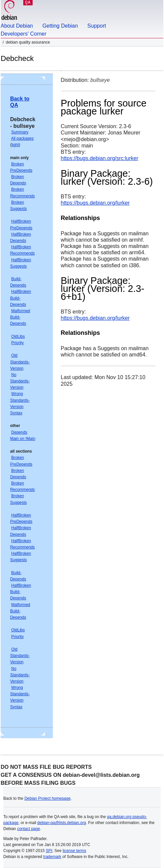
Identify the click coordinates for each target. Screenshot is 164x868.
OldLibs (18, 336)
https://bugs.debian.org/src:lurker (100, 158)
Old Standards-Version (20, 362)
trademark (52, 857)
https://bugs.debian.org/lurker (95, 203)
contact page (28, 829)
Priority (17, 343)
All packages (22, 138)
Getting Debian (60, 26)
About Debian (17, 26)
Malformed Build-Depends (20, 317)
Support (97, 26)
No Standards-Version (20, 381)
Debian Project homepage (47, 798)
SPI (49, 851)
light (15, 145)
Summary (20, 132)
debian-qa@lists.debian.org (62, 823)
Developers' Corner (23, 34)
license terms (74, 851)
